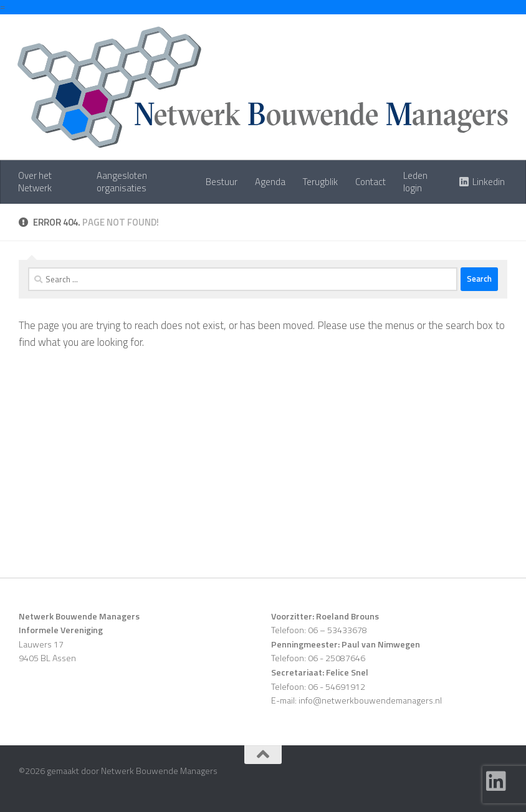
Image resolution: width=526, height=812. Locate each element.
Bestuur (222, 182)
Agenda (270, 182)
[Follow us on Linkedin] (496, 781)
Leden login (415, 182)
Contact (371, 182)
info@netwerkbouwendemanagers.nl (370, 700)
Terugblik (320, 182)
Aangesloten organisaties (122, 182)
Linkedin (489, 182)
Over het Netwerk (35, 182)
